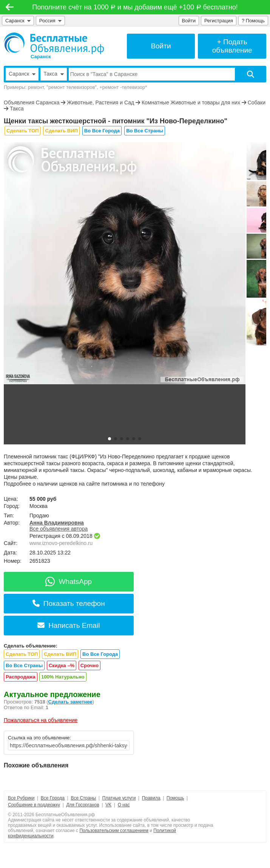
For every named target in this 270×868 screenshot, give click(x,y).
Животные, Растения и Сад (100, 102)
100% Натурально (63, 677)
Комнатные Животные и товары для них (191, 102)
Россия (50, 21)
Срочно (89, 665)
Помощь (175, 798)
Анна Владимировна (57, 523)
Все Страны (83, 798)
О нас (124, 805)
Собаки (257, 102)
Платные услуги (119, 798)
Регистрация (219, 21)
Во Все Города (102, 131)
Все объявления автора (59, 529)
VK (108, 805)
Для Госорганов (83, 805)
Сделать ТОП (22, 131)
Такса (17, 109)
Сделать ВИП (61, 131)
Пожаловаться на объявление (41, 720)
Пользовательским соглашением (114, 831)
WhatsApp (69, 582)
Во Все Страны (145, 131)
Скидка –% (62, 665)
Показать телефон (69, 603)
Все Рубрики (21, 798)
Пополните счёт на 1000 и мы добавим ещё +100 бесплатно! (135, 7)
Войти (189, 21)
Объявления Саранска (32, 102)
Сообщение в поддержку (34, 805)
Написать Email (69, 625)
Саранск (18, 21)
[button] (110, 439)
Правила (151, 798)
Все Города (53, 798)
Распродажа (21, 677)
